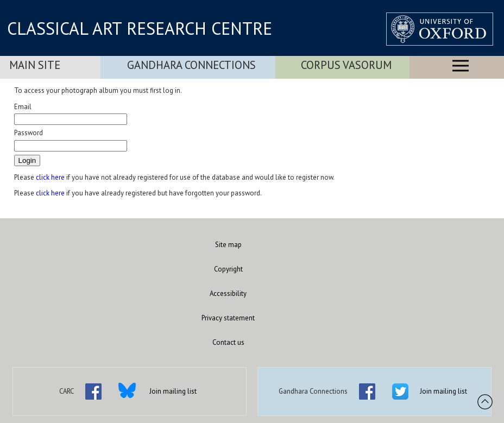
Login (27, 160)
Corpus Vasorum (346, 65)
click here (50, 177)
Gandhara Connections (191, 65)
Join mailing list (173, 391)
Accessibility (228, 293)
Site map (228, 245)
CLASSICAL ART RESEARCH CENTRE (140, 28)
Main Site (35, 65)
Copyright (228, 269)
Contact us (228, 342)
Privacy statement (228, 318)
